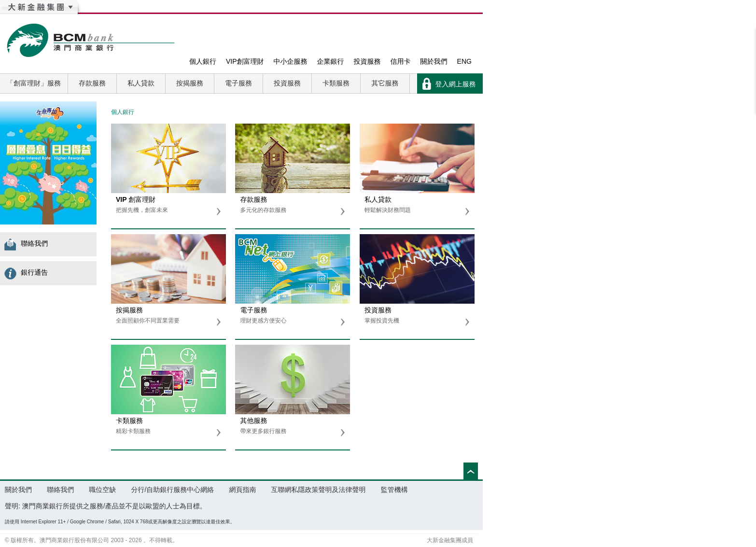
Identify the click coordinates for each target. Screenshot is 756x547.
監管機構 (394, 490)
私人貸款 (141, 83)
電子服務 (238, 83)
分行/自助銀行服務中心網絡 (172, 490)
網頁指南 (242, 490)
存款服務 (92, 83)
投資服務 (367, 61)
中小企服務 (291, 61)
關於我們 (434, 61)
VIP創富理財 (245, 61)
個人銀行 (203, 61)
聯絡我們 (29, 243)
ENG (464, 61)
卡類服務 (336, 83)
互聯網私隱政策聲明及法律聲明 (319, 490)
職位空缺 (102, 490)
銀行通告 (29, 272)
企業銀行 (331, 61)
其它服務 (385, 83)
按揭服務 (190, 83)
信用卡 (401, 61)
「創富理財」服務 (34, 83)
